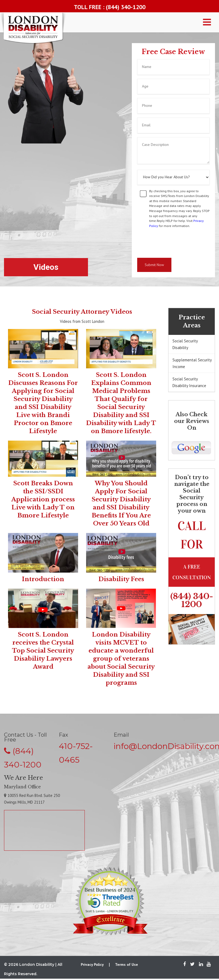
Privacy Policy (92, 964)
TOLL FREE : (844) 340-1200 (110, 7)
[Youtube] (207, 964)
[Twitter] (192, 964)
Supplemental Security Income (192, 363)
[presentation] (178, 243)
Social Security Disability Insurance (189, 382)
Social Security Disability (185, 344)
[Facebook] (185, 964)
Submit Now (154, 265)
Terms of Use (126, 964)
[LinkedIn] (201, 964)
